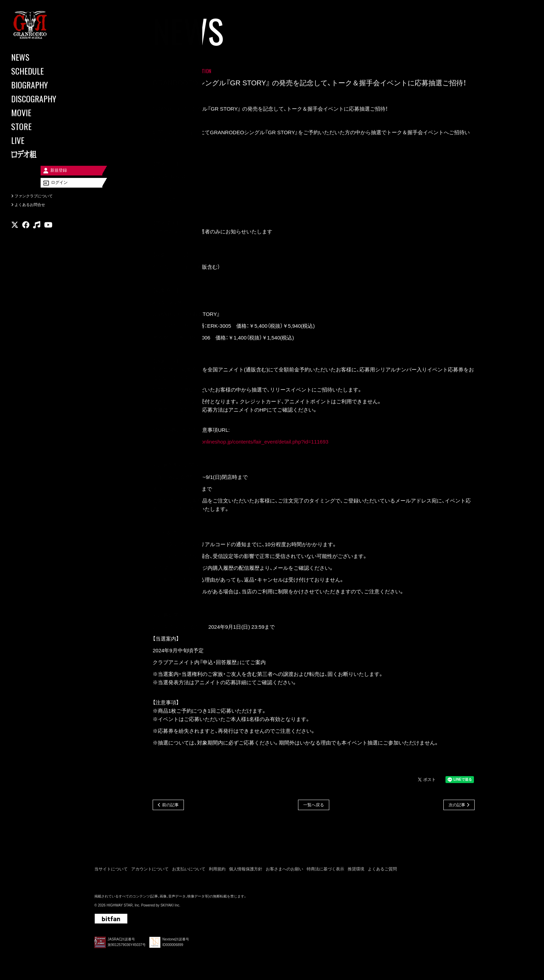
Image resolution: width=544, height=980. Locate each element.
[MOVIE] (42, 112)
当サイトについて (111, 870)
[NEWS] (42, 57)
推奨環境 (356, 870)
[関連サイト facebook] (26, 234)
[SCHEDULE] (42, 71)
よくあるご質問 (382, 870)
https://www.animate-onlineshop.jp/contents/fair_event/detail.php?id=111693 (241, 442)
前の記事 (170, 806)
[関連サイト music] (37, 234)
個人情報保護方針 (246, 870)
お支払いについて (189, 870)
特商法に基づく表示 (325, 870)
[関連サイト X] (15, 234)
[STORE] (42, 126)
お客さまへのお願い (284, 870)
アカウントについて (150, 870)
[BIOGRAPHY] (42, 85)
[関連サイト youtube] (48, 234)
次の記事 (457, 806)
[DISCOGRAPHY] (42, 98)
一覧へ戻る (314, 806)
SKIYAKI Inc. (170, 907)
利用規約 (217, 870)
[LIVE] (42, 140)
